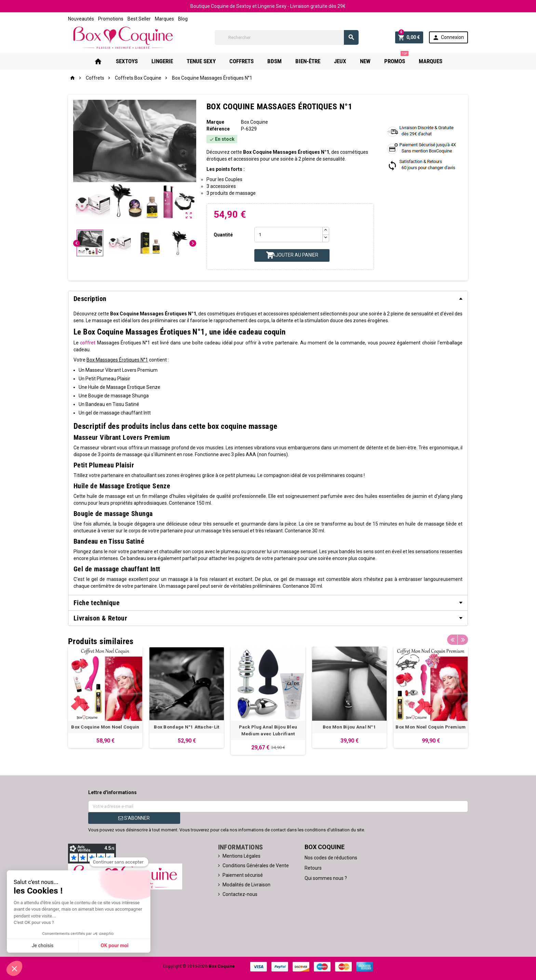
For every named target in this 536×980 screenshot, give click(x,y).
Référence (218, 129)
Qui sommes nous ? (326, 878)
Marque (215, 122)
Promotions (111, 19)
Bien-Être (308, 61)
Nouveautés (81, 19)
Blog (183, 19)
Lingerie (162, 61)
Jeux (340, 61)
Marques (164, 19)
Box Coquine (254, 122)
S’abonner (134, 818)
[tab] (268, 299)
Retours (313, 868)
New (365, 61)
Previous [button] (452, 640)
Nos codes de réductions (331, 858)
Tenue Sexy (201, 61)
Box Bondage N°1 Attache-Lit (186, 727)
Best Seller (139, 19)
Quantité (223, 235)
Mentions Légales (242, 856)
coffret (88, 343)
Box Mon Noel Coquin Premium (431, 727)
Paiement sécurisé (243, 875)
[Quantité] (289, 235)
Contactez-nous (240, 894)
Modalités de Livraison (246, 885)
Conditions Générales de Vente (256, 866)
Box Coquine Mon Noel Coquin (105, 727)
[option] (105, 697)
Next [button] (463, 640)
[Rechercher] (287, 37)
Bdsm (274, 61)
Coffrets (242, 61)
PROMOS (396, 59)
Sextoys (127, 61)
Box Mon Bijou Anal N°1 (349, 727)
